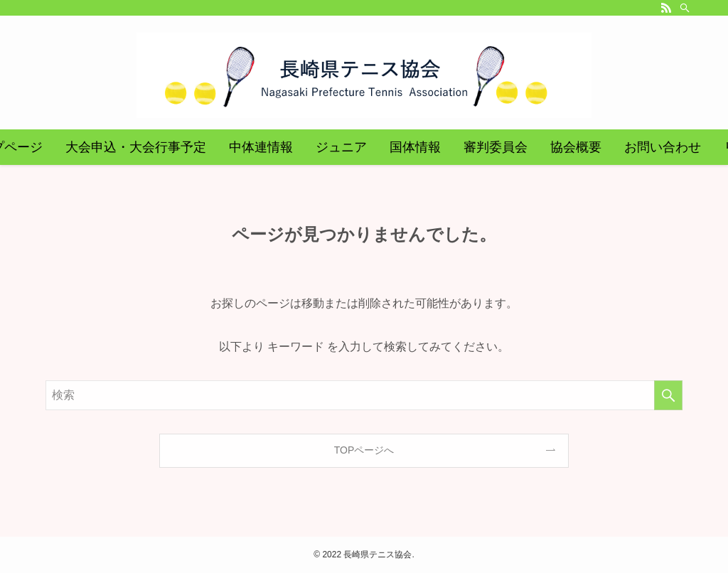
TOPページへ (364, 450)
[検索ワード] (364, 395)
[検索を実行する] (668, 395)
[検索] (685, 8)
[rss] (666, 8)
